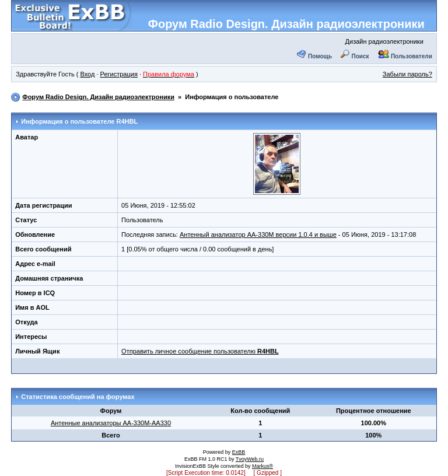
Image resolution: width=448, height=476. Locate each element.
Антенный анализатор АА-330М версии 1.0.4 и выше (258, 235)
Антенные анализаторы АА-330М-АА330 (111, 423)
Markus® (262, 466)
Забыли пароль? (407, 74)
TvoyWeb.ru (250, 459)
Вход (87, 74)
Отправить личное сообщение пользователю (200, 351)
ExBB (239, 452)
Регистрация (119, 74)
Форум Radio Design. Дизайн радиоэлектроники (286, 24)
